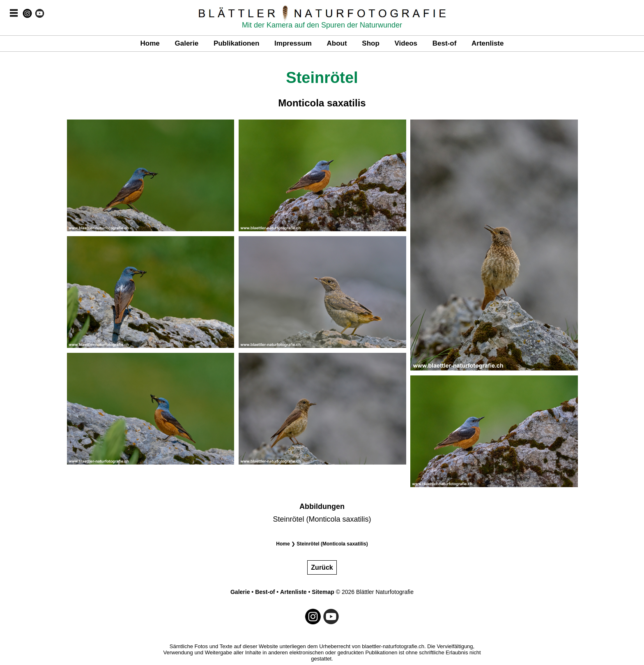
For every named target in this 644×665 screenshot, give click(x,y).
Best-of (445, 43)
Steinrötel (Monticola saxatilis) (332, 544)
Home (150, 43)
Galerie (186, 43)
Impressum (293, 43)
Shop (371, 43)
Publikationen (236, 43)
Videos (406, 43)
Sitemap (323, 592)
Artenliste (488, 43)
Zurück (322, 567)
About (337, 43)
